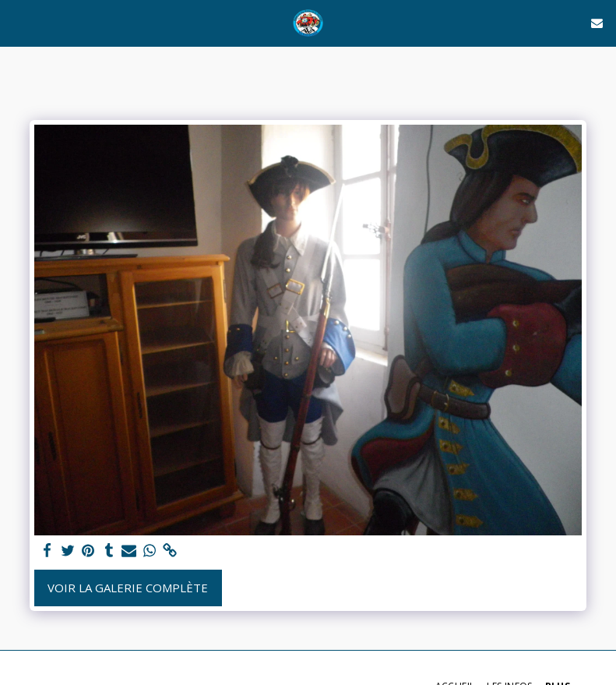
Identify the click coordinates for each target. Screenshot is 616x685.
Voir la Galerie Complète (128, 588)
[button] (17, 22)
